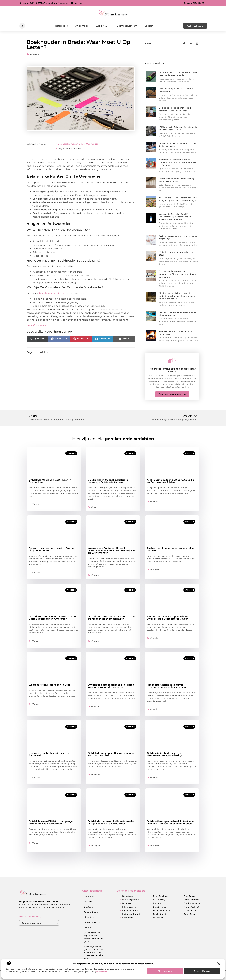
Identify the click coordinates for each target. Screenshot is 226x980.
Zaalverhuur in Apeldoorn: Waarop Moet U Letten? (171, 549)
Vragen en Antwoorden (70, 148)
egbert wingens (130, 910)
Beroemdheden (91, 912)
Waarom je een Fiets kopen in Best (49, 685)
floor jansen (190, 896)
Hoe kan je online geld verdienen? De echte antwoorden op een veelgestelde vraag (94, 952)
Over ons (88, 902)
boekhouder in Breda (52, 293)
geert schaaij (190, 914)
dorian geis (128, 903)
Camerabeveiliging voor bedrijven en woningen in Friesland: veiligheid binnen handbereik (178, 274)
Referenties (62, 26)
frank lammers (191, 900)
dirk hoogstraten (130, 900)
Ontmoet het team (127, 26)
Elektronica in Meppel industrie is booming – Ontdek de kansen (108, 481)
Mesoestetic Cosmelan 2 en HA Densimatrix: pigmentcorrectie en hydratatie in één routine (175, 217)
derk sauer (128, 896)
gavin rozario (190, 910)
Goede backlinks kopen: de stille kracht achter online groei (93, 937)
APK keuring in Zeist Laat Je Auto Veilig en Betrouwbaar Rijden (171, 481)
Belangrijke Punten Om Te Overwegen (78, 144)
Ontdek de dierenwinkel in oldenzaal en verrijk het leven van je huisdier (112, 822)
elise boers (128, 918)
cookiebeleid (101, 972)
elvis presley (159, 900)
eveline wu (159, 918)
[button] (219, 964)
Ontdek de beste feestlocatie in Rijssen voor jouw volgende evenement (111, 686)
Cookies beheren (202, 971)
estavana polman (162, 910)
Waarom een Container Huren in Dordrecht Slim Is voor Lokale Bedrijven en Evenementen (178, 162)
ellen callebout (160, 896)
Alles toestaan (165, 971)
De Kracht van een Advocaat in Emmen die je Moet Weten (52, 549)
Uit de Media (82, 26)
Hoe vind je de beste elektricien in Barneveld (49, 754)
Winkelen (36, 54)
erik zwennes (160, 907)
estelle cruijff (160, 914)
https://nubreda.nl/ (37, 325)
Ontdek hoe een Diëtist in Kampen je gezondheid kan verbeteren (51, 822)
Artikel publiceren (93, 922)
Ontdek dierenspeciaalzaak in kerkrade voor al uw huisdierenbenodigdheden (170, 822)
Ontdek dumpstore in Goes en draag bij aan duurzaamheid (111, 754)
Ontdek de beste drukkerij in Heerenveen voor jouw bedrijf (165, 754)
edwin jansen (129, 907)
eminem (157, 903)
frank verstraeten (192, 903)
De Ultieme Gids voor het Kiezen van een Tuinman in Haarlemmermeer (112, 618)
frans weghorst (191, 907)
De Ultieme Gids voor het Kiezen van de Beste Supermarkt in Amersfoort (52, 618)
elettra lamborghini (132, 914)
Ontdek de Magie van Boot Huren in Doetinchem (50, 481)
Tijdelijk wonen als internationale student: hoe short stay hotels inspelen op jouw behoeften (177, 296)
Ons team (89, 907)
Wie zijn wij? (103, 26)
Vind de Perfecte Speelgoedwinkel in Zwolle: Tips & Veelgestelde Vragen (169, 618)
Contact (149, 26)
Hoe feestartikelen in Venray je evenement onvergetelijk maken (166, 686)
